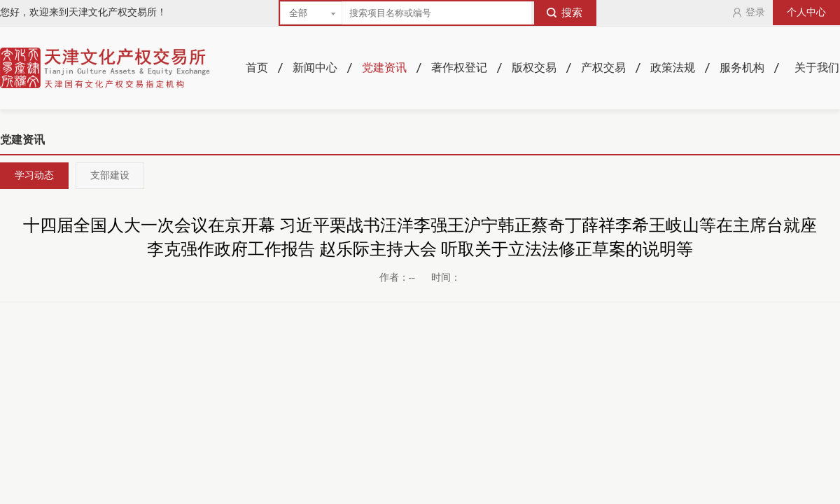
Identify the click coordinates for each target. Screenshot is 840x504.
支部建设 (110, 175)
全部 (298, 13)
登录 (748, 13)
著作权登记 (459, 68)
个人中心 (806, 12)
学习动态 (34, 175)
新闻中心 (315, 68)
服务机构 (742, 68)
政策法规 (673, 68)
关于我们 (817, 68)
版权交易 (534, 68)
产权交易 (603, 68)
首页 (257, 68)
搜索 (565, 13)
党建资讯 (384, 68)
